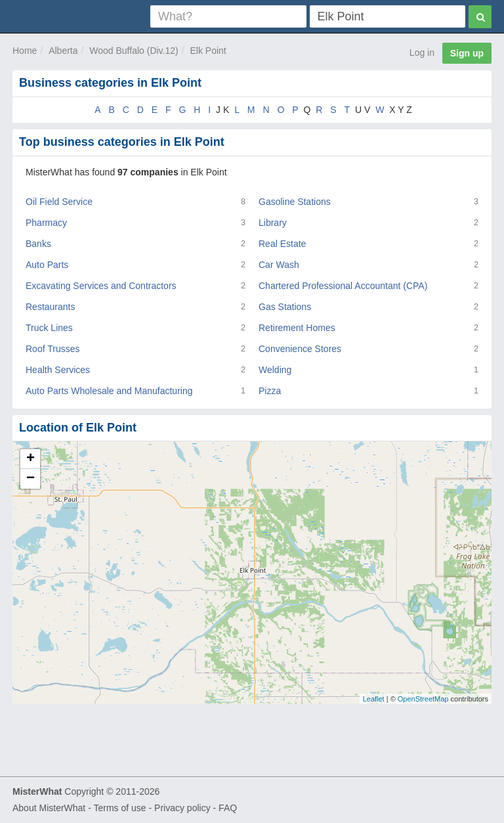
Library (273, 223)
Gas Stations (285, 307)
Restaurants (50, 307)
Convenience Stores (300, 349)
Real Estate (282, 244)
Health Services (58, 370)
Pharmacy (46, 223)
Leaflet (374, 699)
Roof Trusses (52, 349)
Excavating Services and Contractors (101, 286)
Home (25, 51)
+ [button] (31, 459)
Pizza (270, 391)
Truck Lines (49, 328)
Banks (38, 244)
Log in (422, 53)
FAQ (228, 808)
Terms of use (119, 808)
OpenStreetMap (423, 699)
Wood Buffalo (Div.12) (134, 51)
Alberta (63, 51)
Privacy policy (182, 808)
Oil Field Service (59, 202)
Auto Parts (47, 265)
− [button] (31, 479)
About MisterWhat (49, 808)
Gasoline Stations (295, 202)
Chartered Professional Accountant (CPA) (343, 286)
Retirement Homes (297, 328)
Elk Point (208, 51)
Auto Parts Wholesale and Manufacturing (109, 391)
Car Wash (279, 265)
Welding (275, 370)
